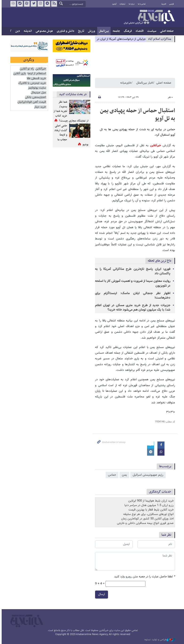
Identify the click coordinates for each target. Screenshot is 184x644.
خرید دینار (39, 107)
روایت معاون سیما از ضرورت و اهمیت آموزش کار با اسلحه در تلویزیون (132, 283)
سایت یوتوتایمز (36, 88)
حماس (111, 475)
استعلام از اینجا (36, 74)
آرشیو (114, 4)
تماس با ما (141, 4)
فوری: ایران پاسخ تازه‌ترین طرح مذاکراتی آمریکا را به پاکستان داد (132, 271)
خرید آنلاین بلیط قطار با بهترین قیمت (150, 510)
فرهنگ (127, 31)
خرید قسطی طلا (36, 79)
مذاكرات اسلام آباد (159, 39)
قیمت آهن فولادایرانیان (31, 102)
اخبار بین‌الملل (144, 83)
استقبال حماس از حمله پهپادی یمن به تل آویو (137, 115)
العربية (163, 4)
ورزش (91, 31)
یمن (124, 475)
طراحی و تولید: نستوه (159, 640)
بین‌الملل (103, 31)
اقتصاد (139, 31)
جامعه (116, 31)
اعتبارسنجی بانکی (35, 97)
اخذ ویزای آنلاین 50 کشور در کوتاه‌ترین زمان (147, 519)
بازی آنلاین (19, 74)
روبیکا (12, 4)
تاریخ (80, 31)
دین (17, 31)
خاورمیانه (125, 83)
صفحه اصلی (166, 31)
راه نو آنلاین (26, 69)
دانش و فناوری (65, 31)
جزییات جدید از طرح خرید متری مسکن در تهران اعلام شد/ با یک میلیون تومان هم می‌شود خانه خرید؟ (132, 308)
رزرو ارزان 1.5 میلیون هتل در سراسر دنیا (148, 505)
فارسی (171, 4)
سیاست (151, 31)
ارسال (101, 594)
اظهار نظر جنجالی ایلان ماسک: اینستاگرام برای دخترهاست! (132, 296)
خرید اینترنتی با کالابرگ (31, 83)
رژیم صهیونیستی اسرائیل (147, 475)
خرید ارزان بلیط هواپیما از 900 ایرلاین (150, 501)
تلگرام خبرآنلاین (47, 4)
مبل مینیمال (38, 93)
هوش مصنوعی (44, 31)
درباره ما (131, 4)
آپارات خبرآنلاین (26, 4)
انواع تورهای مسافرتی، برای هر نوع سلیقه (148, 514)
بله (19, 4)
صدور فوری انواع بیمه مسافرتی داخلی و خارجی (145, 523)
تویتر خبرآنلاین (33, 4)
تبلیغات (122, 4)
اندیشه (27, 31)
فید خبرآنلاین (53, 4)
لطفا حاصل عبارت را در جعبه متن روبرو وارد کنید (144, 577)
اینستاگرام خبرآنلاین (40, 4)
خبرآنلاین (148, 17)
